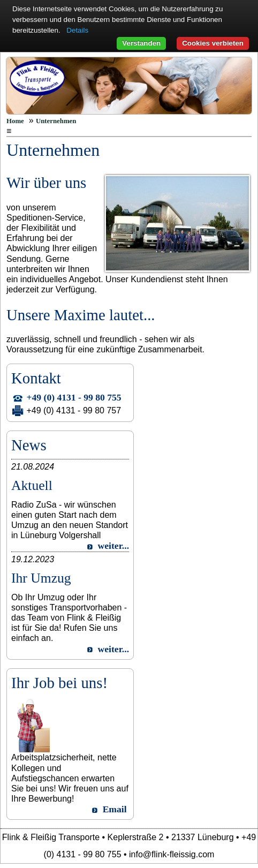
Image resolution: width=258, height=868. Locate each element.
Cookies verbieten (213, 43)
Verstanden (141, 43)
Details (77, 30)
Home (15, 121)
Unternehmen (56, 121)
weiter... (113, 546)
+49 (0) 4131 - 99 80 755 (74, 397)
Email (115, 809)
